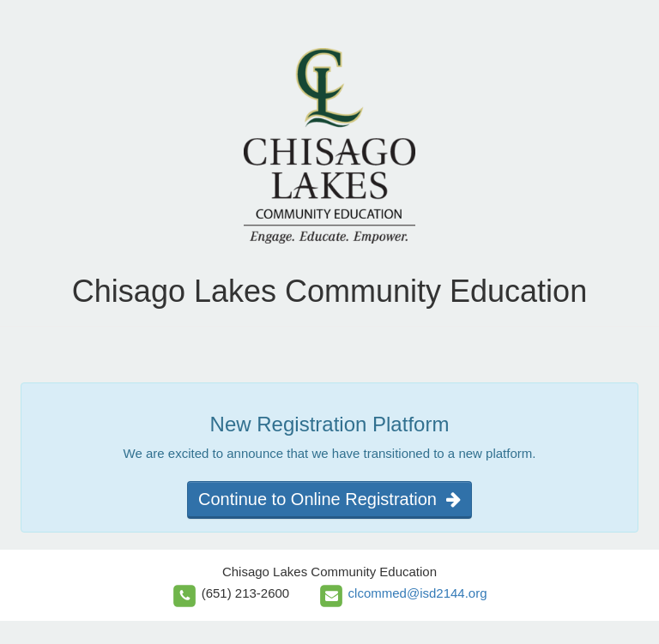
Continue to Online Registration (329, 499)
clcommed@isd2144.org (418, 593)
